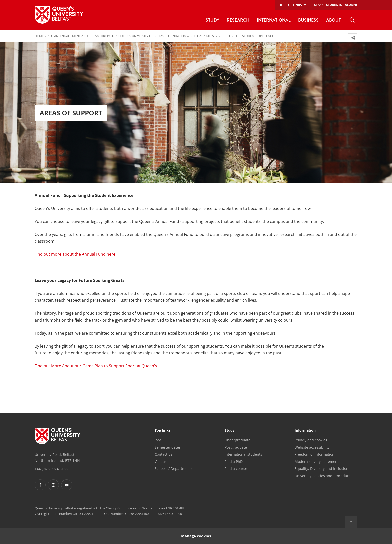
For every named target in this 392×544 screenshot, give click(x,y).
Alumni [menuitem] (351, 5)
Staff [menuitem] (319, 5)
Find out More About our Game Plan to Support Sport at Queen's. (97, 366)
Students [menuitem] (334, 5)
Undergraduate (238, 440)
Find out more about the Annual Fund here (75, 254)
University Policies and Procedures (324, 476)
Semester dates (168, 447)
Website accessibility (312, 447)
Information (305, 431)
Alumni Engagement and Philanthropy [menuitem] (79, 36)
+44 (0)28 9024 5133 (51, 469)
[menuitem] (352, 20)
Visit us (161, 462)
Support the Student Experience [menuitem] (248, 36)
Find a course (236, 469)
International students (243, 454)
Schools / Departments (174, 469)
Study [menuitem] (212, 20)
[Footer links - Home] (58, 436)
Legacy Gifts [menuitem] (204, 36)
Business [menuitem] (308, 20)
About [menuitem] (334, 20)
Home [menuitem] (39, 36)
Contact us (164, 454)
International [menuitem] (274, 20)
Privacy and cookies (311, 440)
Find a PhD (234, 462)
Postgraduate (236, 447)
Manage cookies (196, 536)
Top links (163, 431)
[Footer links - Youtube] (67, 485)
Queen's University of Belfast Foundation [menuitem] (152, 36)
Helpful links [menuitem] (290, 5)
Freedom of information (315, 454)
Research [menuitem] (238, 20)
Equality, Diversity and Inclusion (322, 469)
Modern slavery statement (317, 462)
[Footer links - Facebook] (40, 485)
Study (230, 431)
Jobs (158, 440)
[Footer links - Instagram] (53, 485)
